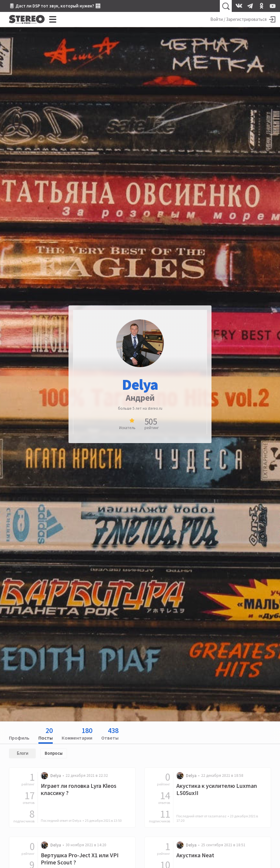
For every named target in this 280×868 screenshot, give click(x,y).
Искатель (127, 428)
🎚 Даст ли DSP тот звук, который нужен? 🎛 (55, 6)
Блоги (22, 753)
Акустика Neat (195, 855)
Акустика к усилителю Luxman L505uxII (217, 789)
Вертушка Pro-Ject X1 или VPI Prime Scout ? (80, 859)
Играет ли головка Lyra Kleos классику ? (79, 789)
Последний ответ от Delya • (81, 820)
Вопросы (54, 753)
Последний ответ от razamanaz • (217, 818)
